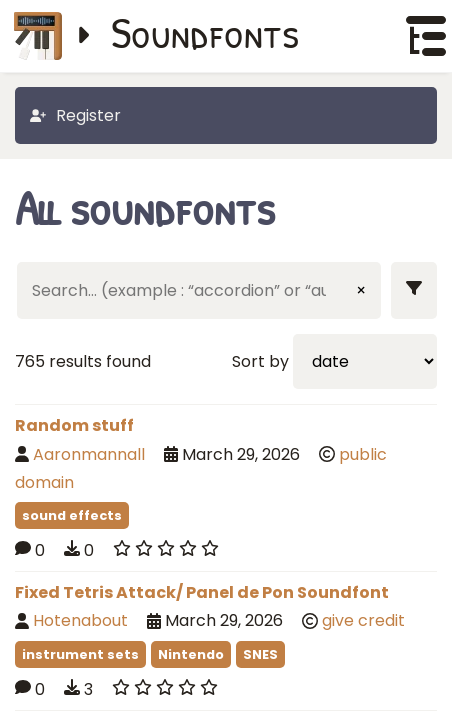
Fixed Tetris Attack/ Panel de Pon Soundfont (202, 592)
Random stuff (74, 425)
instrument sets (80, 654)
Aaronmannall (89, 454)
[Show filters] (414, 290)
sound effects (72, 515)
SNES (260, 654)
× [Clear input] (361, 290)
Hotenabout (80, 620)
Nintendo (191, 654)
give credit (363, 620)
